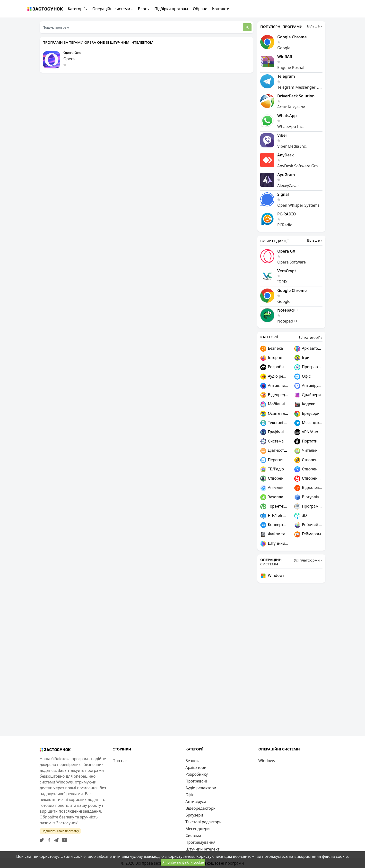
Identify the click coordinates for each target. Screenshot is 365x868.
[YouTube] (64, 839)
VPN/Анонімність (308, 432)
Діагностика (274, 451)
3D (301, 516)
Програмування (308, 506)
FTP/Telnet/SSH (274, 516)
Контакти (221, 9)
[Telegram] (55, 839)
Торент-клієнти (274, 506)
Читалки (306, 451)
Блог (142, 9)
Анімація (272, 488)
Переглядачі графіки (274, 460)
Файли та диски (274, 534)
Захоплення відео (274, 497)
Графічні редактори (274, 432)
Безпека (272, 349)
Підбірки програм (171, 9)
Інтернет (272, 358)
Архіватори (308, 349)
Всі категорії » (310, 337)
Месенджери (308, 423)
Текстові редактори (274, 423)
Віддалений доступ (308, 488)
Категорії (76, 9)
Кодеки (305, 404)
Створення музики (308, 460)
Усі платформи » (308, 560)
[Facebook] (48, 839)
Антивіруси (308, 386)
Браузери (307, 414)
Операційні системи (111, 9)
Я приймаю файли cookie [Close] (183, 863)
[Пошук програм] (141, 27)
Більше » (315, 26)
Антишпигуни (274, 386)
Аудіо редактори (274, 377)
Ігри (302, 358)
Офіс (302, 377)
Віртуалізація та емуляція (308, 497)
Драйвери (308, 395)
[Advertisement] (291, 659)
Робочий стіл (308, 525)
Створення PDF (308, 479)
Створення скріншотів (308, 469)
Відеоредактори (274, 395)
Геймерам (308, 534)
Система (272, 441)
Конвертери (274, 525)
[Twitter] (42, 839)
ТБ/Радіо (272, 469)
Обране (200, 9)
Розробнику (274, 367)
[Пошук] (247, 27)
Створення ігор (274, 479)
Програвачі (308, 367)
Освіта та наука (274, 414)
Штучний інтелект (274, 544)
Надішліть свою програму (60, 831)
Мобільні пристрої (274, 404)
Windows (272, 576)
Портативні (308, 441)
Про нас (120, 761)
